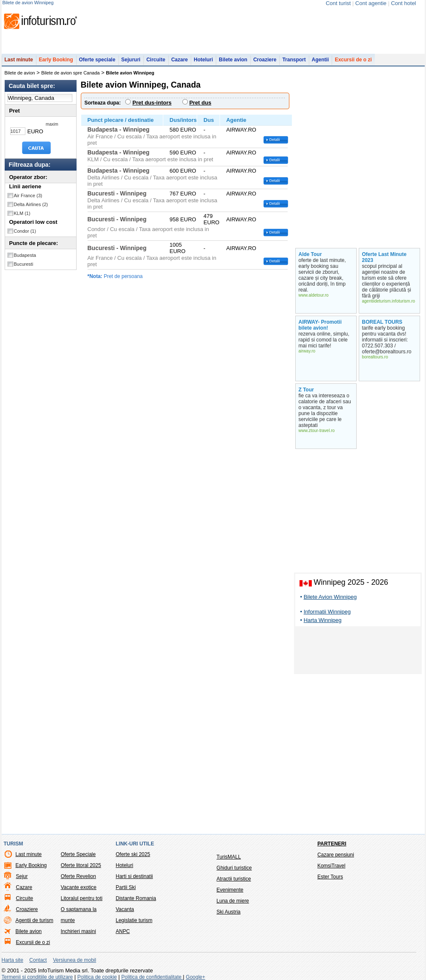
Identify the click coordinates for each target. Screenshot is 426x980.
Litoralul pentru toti (82, 898)
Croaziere (265, 60)
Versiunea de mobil (74, 960)
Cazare (180, 60)
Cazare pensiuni (336, 855)
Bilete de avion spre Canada (71, 73)
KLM (22, 213)
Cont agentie (371, 3)
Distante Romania (136, 898)
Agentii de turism (34, 920)
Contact (38, 960)
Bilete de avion (20, 73)
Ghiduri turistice (234, 868)
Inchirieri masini (78, 931)
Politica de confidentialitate (152, 977)
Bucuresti (24, 264)
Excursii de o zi (353, 60)
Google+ (195, 977)
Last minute (19, 60)
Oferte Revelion (78, 876)
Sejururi (131, 60)
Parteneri (332, 844)
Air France (28, 195)
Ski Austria (229, 912)
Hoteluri (203, 60)
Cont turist (338, 3)
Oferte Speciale (78, 854)
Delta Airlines (31, 204)
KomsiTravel (331, 866)
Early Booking (56, 60)
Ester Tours (330, 877)
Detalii (275, 140)
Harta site (12, 960)
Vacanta (125, 909)
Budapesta (25, 255)
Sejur (22, 876)
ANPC (123, 931)
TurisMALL (229, 857)
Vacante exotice (79, 887)
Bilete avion (233, 60)
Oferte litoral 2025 (81, 865)
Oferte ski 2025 (133, 854)
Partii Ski (126, 887)
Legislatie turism (134, 920)
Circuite (156, 60)
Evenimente (230, 890)
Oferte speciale (97, 60)
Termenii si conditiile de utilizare (37, 977)
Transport (294, 60)
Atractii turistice (234, 879)
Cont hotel (403, 3)
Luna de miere (233, 901)
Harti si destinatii (135, 876)
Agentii (320, 60)
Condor (25, 231)
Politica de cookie (97, 977)
